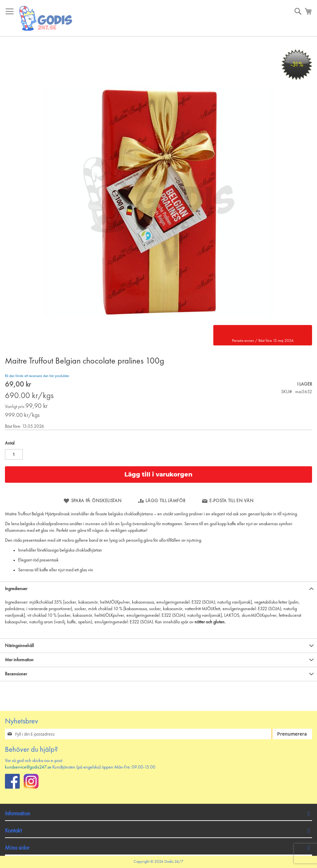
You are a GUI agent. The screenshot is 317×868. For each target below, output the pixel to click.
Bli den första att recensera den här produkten (37, 376)
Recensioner (16, 674)
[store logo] (46, 18)
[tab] (158, 589)
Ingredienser (16, 589)
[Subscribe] (292, 734)
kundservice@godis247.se (28, 767)
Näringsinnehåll (19, 646)
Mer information (19, 660)
